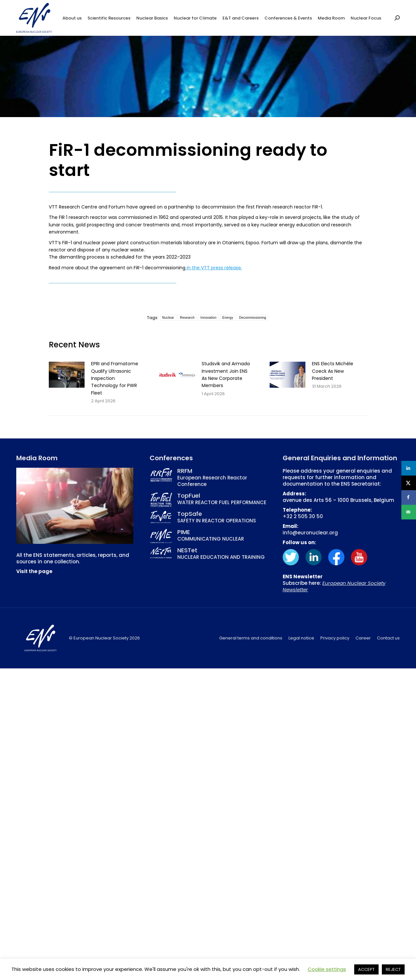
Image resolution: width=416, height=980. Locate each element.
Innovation (208, 318)
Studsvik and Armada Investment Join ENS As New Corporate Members (226, 375)
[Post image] (67, 375)
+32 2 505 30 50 (303, 516)
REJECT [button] (393, 969)
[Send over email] (409, 512)
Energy (228, 318)
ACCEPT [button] (366, 969)
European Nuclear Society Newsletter (334, 586)
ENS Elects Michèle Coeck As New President (333, 371)
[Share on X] (409, 483)
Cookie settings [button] (327, 969)
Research (187, 318)
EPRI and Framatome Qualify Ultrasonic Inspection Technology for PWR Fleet (115, 378)
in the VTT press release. (214, 268)
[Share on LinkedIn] (409, 468)
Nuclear (168, 318)
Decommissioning (253, 318)
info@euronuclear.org (310, 533)
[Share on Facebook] (409, 497)
